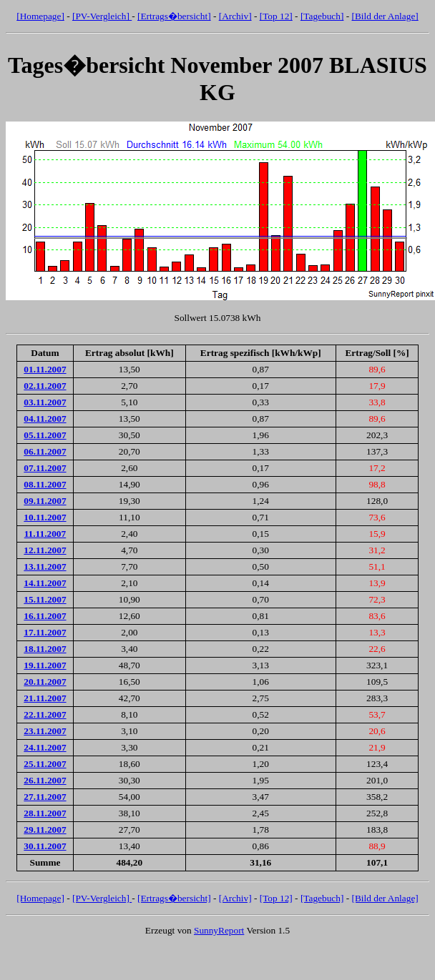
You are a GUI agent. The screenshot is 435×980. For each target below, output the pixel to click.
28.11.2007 (45, 813)
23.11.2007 (45, 731)
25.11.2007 (45, 764)
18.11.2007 (45, 649)
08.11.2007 (45, 484)
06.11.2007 (45, 451)
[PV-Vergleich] (102, 16)
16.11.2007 (45, 616)
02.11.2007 (45, 386)
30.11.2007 (45, 846)
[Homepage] (40, 16)
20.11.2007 (45, 682)
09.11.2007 (45, 501)
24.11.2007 (45, 747)
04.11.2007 (45, 419)
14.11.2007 (45, 583)
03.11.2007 (45, 402)
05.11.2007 (45, 435)
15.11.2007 (45, 599)
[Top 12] (276, 16)
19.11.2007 (45, 665)
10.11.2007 (45, 517)
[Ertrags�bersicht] (174, 16)
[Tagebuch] (322, 16)
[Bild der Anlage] (385, 16)
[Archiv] (235, 16)
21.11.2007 (45, 698)
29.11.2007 (45, 830)
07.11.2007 (45, 468)
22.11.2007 (45, 714)
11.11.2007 (45, 534)
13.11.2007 (45, 566)
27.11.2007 (45, 797)
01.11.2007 (45, 369)
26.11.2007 (45, 780)
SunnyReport (219, 930)
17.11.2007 (45, 632)
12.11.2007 (45, 550)
